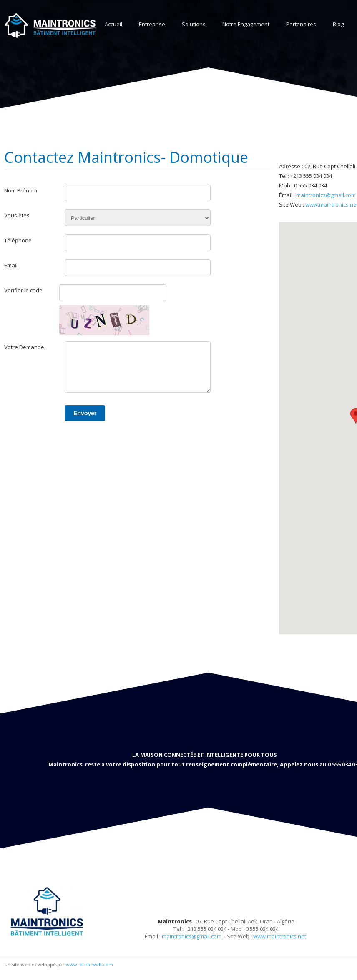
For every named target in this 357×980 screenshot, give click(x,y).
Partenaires (301, 24)
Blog (338, 24)
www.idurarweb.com (89, 964)
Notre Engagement (246, 24)
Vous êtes (17, 215)
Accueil (113, 24)
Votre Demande (24, 347)
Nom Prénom (21, 190)
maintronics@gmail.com (326, 195)
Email (11, 265)
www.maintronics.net (280, 936)
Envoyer (85, 413)
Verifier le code (23, 290)
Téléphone (18, 240)
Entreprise (152, 24)
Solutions (194, 24)
